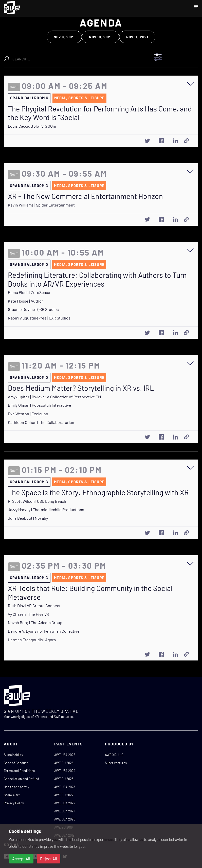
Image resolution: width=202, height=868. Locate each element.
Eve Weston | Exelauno (28, 414)
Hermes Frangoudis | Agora (32, 640)
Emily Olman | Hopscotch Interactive (40, 405)
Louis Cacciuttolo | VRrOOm (32, 126)
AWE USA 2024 (65, 771)
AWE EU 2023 (64, 779)
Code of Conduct (16, 763)
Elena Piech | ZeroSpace (29, 292)
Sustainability (13, 755)
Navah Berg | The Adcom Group (35, 622)
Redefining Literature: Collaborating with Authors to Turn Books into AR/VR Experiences (97, 279)
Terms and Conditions (19, 771)
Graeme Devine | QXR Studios (33, 309)
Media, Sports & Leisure (79, 98)
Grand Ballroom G (29, 98)
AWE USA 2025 (65, 755)
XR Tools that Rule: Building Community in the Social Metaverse (90, 593)
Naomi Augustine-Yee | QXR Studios (39, 318)
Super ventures (116, 763)
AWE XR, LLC (114, 755)
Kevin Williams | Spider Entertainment (41, 205)
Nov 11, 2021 (137, 37)
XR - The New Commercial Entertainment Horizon (85, 196)
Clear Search (69, 56)
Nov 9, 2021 (64, 37)
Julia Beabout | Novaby (28, 518)
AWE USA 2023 (65, 787)
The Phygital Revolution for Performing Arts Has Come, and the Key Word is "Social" (100, 113)
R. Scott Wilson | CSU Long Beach (37, 501)
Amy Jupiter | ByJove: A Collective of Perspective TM (54, 397)
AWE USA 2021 (64, 811)
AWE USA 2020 (65, 819)
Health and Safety (16, 787)
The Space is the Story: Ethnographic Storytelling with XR (98, 492)
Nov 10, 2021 (100, 37)
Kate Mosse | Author (25, 301)
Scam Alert (12, 795)
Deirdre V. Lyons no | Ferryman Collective (44, 631)
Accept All (21, 859)
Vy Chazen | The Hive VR (29, 614)
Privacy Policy (14, 803)
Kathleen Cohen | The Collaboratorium (42, 422)
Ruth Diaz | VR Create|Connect (34, 606)
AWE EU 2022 (64, 795)
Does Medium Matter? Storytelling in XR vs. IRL (81, 388)
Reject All (49, 859)
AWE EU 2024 (64, 763)
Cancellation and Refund (21, 779)
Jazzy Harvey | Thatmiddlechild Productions (46, 509)
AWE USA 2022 (65, 803)
